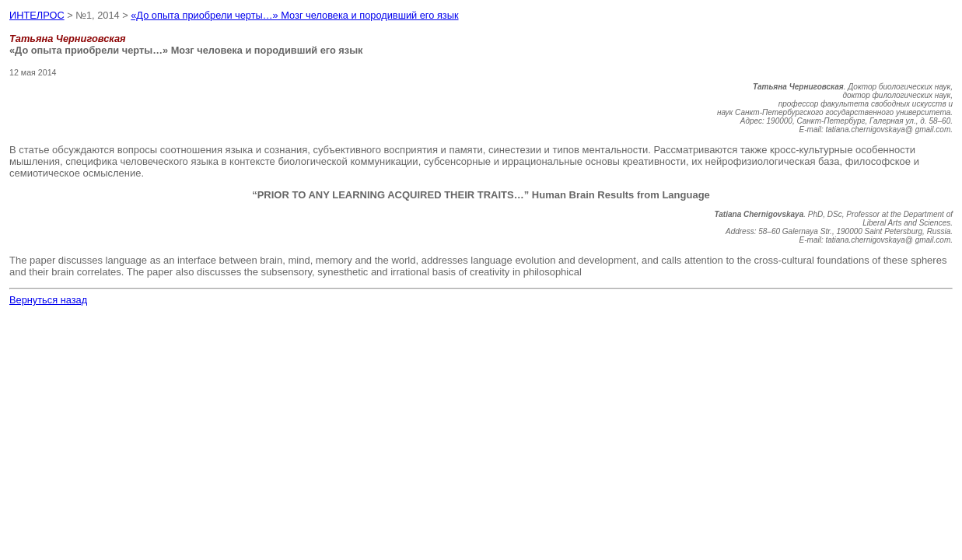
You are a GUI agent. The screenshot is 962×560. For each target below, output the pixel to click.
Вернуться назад (48, 300)
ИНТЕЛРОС (37, 15)
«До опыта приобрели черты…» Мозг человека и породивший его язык (294, 15)
